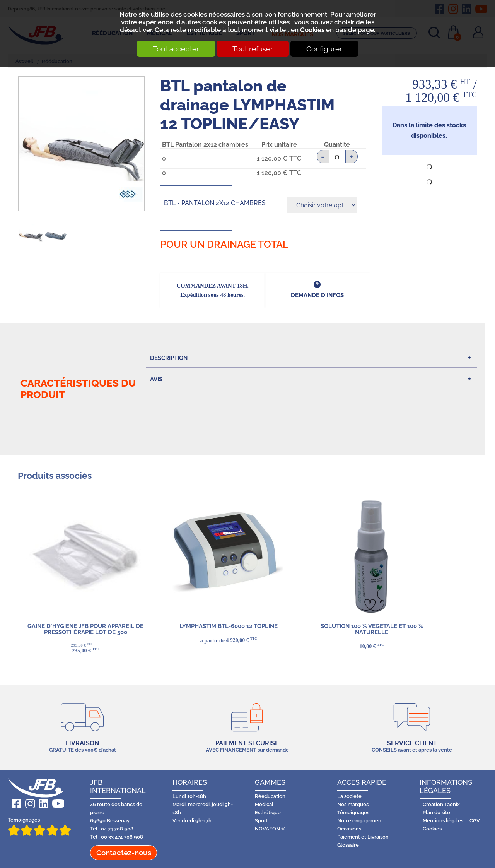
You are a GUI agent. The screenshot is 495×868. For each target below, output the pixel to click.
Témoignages (39, 826)
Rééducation (270, 796)
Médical (264, 804)
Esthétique (268, 812)
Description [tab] (169, 358)
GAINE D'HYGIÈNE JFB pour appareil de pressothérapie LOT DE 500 (85, 629)
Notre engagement (360, 821)
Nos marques (353, 804)
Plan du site (436, 812)
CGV (475, 821)
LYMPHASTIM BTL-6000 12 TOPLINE (229, 626)
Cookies (312, 30)
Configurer (325, 49)
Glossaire (348, 845)
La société (349, 796)
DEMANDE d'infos (317, 295)
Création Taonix (441, 804)
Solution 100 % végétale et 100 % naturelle (371, 629)
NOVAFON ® (270, 829)
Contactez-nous (124, 853)
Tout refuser (253, 49)
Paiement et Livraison (363, 837)
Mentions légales (443, 821)
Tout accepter (175, 49)
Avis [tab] (156, 379)
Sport (261, 821)
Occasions (349, 829)
